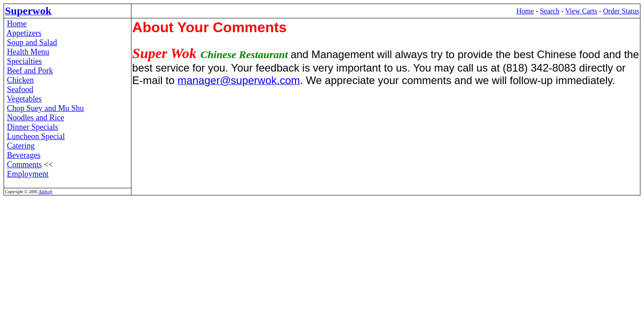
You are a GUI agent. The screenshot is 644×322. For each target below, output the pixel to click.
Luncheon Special (36, 136)
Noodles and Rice (36, 118)
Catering (21, 146)
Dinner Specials (33, 127)
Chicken (21, 80)
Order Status (621, 11)
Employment (28, 174)
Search (550, 11)
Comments (25, 165)
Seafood (20, 89)
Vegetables (24, 99)
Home (525, 11)
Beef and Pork (30, 71)
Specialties (25, 61)
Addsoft (45, 192)
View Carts (581, 11)
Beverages (24, 155)
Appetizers (24, 33)
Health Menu (28, 52)
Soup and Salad (32, 42)
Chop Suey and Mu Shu (46, 108)
